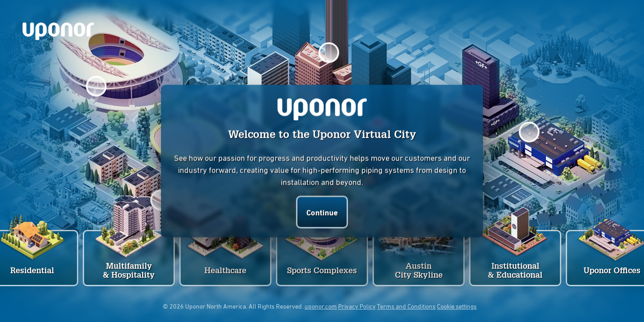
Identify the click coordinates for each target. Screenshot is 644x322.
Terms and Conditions (406, 306)
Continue (322, 212)
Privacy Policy (357, 306)
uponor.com (321, 306)
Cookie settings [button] (457, 306)
